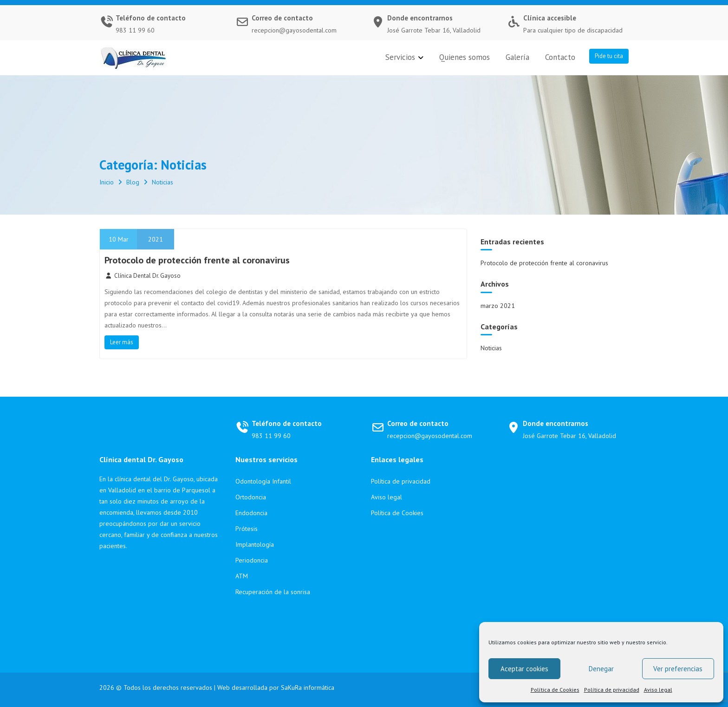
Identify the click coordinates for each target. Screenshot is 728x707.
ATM (242, 576)
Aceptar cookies (524, 669)
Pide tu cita (609, 56)
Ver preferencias (678, 669)
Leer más (122, 342)
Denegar (601, 669)
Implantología (255, 544)
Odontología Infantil (263, 481)
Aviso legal (658, 690)
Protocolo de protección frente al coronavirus (197, 260)
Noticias (491, 348)
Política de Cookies (555, 690)
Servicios (400, 57)
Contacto (560, 57)
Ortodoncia (251, 497)
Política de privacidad (612, 690)
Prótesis (247, 529)
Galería (517, 57)
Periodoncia (252, 560)
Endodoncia (251, 513)
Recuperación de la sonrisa (273, 592)
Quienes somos (465, 57)
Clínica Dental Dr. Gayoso (143, 276)
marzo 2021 (498, 306)
